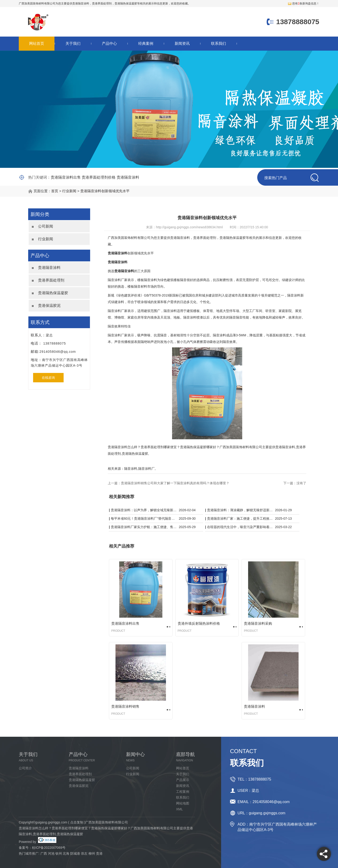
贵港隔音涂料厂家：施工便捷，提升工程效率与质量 (240, 519)
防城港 (75, 853)
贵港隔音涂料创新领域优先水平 (105, 191)
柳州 (92, 853)
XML (179, 809)
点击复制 (77, 822)
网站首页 (37, 43)
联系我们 (219, 43)
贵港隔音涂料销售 (125, 706)
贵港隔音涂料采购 (258, 623)
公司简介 (25, 768)
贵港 (99, 853)
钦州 (59, 853)
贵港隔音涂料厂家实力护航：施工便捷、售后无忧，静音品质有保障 (144, 527)
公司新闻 (46, 226)
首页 (55, 191)
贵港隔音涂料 (81, 4)
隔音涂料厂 (146, 469)
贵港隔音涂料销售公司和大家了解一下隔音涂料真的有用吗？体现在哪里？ (175, 483)
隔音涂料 (131, 469)
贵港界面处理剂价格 (99, 177)
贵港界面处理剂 (51, 280)
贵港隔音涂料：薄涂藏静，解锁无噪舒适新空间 (240, 510)
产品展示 (183, 780)
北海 (66, 853)
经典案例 (146, 43)
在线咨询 (48, 378)
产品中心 (109, 43)
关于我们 (73, 43)
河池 (51, 853)
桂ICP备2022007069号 (49, 848)
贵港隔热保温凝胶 (53, 293)
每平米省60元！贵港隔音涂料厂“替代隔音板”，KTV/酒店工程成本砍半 (144, 519)
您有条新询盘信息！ (303, 4)
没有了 (301, 483)
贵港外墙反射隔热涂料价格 (199, 623)
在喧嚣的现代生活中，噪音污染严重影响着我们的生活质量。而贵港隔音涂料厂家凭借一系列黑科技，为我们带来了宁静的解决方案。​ (240, 527)
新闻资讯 (182, 43)
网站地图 (183, 803)
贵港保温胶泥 (49, 306)
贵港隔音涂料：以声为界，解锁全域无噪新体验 (144, 510)
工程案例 (183, 792)
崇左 (84, 853)
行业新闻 (69, 191)
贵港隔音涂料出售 (66, 177)
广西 (44, 853)
